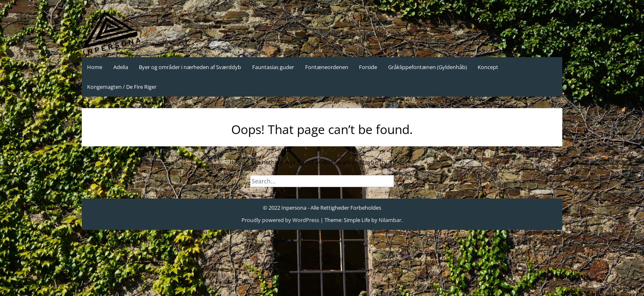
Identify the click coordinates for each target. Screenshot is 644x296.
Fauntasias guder (273, 67)
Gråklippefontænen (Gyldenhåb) (428, 67)
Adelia (121, 67)
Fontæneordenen (327, 67)
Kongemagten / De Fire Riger (122, 87)
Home (95, 67)
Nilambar (390, 220)
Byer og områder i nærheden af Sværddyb (190, 67)
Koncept (488, 67)
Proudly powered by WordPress (280, 220)
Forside (368, 67)
